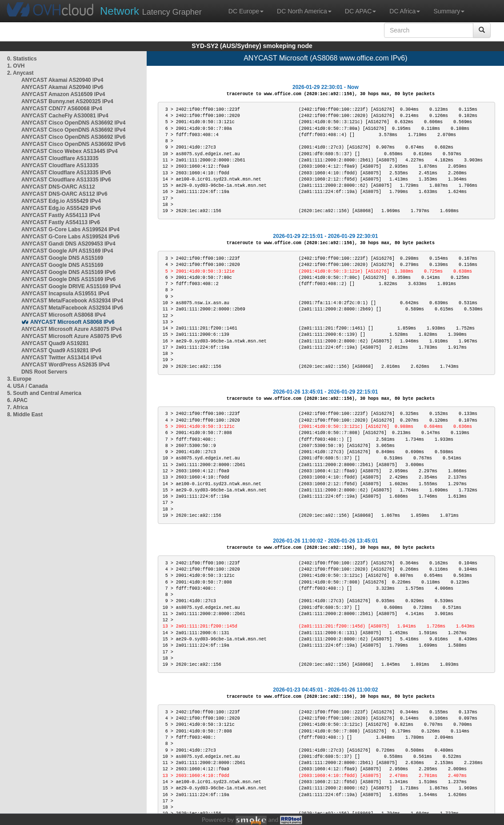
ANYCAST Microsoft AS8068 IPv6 (72, 322)
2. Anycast (20, 73)
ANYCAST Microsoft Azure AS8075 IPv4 (72, 329)
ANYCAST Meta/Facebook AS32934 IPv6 (72, 308)
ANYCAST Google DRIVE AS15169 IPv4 (71, 286)
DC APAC (360, 11)
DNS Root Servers (44, 372)
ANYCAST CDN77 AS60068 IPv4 (62, 109)
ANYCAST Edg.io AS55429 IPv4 (61, 201)
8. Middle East (25, 415)
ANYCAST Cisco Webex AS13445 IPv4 (70, 151)
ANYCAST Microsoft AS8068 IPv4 (64, 315)
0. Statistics (22, 59)
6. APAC (17, 400)
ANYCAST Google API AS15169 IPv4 (67, 251)
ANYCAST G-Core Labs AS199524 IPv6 (70, 237)
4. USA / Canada (28, 386)
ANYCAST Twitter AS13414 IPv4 (62, 358)
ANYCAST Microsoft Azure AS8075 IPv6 (72, 336)
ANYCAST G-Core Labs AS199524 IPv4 (70, 229)
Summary (449, 11)
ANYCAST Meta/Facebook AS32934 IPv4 (72, 301)
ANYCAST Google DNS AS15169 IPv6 (68, 272)
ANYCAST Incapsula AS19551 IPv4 (65, 294)
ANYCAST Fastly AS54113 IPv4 (61, 215)
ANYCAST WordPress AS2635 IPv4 (66, 365)
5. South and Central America (44, 393)
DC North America (304, 11)
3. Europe (19, 379)
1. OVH (16, 66)
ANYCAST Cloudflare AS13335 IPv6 (66, 173)
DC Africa (405, 11)
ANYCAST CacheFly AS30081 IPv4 (65, 116)
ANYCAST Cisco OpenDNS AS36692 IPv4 (73, 123)
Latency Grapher (151, 11)
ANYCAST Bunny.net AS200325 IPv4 (67, 101)
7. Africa (18, 407)
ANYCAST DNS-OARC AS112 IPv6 (64, 194)
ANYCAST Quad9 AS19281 (55, 343)
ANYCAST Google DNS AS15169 (62, 258)
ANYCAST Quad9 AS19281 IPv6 (61, 350)
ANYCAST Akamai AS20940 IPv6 (62, 87)
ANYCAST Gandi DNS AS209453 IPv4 (68, 244)
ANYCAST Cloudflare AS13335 (60, 158)
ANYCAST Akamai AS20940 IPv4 (62, 80)
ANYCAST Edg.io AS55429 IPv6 (61, 208)
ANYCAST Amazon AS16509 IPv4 (63, 94)
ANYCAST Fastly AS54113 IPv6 (61, 222)
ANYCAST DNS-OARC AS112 (58, 187)
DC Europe (246, 11)
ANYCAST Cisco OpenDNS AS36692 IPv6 (73, 137)
